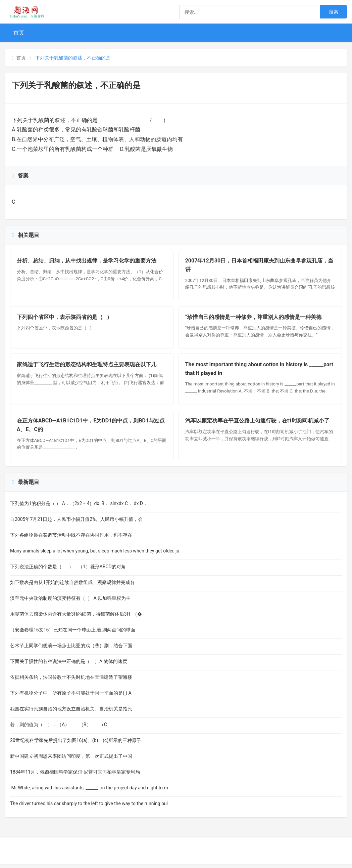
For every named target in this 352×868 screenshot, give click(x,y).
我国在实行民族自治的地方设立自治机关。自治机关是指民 (71, 712)
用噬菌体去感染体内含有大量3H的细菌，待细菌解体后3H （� (76, 618)
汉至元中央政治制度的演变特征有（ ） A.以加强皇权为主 (70, 602)
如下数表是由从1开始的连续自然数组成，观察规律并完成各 (72, 586)
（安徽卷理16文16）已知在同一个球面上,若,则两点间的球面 (73, 633)
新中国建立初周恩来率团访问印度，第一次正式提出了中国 (71, 760)
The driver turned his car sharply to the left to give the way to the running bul (89, 807)
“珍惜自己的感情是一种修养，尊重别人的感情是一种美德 (254, 318)
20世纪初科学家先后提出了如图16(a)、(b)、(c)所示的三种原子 (76, 744)
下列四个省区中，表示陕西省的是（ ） (65, 318)
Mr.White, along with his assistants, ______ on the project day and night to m (89, 791)
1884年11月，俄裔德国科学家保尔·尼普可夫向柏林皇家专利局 (75, 776)
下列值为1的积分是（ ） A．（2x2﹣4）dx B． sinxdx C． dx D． (79, 507)
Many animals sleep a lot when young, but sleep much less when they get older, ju (95, 554)
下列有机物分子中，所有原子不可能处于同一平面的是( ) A (71, 697)
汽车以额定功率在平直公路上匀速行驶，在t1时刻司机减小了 (258, 424)
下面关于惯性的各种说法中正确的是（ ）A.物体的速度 (69, 665)
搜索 (334, 12)
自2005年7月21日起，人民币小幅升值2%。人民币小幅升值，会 (76, 523)
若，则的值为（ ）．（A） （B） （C (59, 728)
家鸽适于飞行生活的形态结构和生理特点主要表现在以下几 (87, 367)
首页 (19, 33)
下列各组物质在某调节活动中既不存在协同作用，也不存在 (71, 539)
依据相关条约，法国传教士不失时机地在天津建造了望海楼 (71, 681)
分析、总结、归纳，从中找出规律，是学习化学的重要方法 (87, 261)
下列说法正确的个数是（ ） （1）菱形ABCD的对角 (68, 570)
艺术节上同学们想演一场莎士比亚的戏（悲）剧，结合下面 (71, 649)
